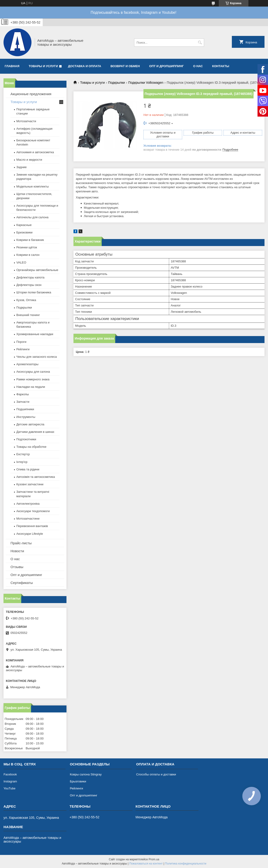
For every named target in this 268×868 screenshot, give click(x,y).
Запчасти (23, 402)
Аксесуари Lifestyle (30, 534)
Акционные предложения (31, 94)
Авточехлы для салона (32, 217)
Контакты (221, 66)
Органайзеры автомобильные (37, 270)
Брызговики (78, 781)
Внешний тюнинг (28, 315)
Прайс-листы (21, 543)
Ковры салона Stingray (86, 774)
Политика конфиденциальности (186, 864)
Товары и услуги (43, 66)
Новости (17, 551)
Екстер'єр (23, 454)
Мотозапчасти (26, 121)
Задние (21, 167)
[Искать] (200, 43)
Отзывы (17, 567)
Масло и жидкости (29, 160)
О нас (198, 66)
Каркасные (24, 225)
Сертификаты (22, 583)
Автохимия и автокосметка (35, 152)
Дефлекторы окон (29, 285)
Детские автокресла (30, 424)
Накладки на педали (31, 387)
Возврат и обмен (125, 66)
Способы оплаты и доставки (156, 774)
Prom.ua (154, 859)
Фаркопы (23, 394)
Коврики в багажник (30, 240)
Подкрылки (117, 83)
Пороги (21, 342)
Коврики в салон (28, 255)
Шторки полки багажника (34, 292)
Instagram (10, 781)
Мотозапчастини (28, 519)
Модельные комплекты (33, 186)
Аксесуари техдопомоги (33, 511)
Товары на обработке (31, 447)
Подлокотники (26, 439)
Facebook (10, 774)
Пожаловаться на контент (146, 864)
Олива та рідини (28, 469)
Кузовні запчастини (30, 484)
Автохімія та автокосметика (36, 477)
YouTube (9, 788)
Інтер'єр (22, 462)
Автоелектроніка (28, 504)
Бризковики (24, 232)
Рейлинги (23, 349)
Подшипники (25, 409)
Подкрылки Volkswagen (146, 83)
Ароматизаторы (27, 364)
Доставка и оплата (85, 66)
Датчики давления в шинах (35, 432)
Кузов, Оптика (26, 300)
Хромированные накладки (35, 334)
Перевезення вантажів (32, 526)
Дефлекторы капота (30, 277)
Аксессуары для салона (33, 372)
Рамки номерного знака (33, 379)
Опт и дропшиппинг (167, 66)
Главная (12, 66)
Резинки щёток (27, 247)
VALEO (21, 262)
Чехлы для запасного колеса (37, 357)
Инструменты (26, 417)
